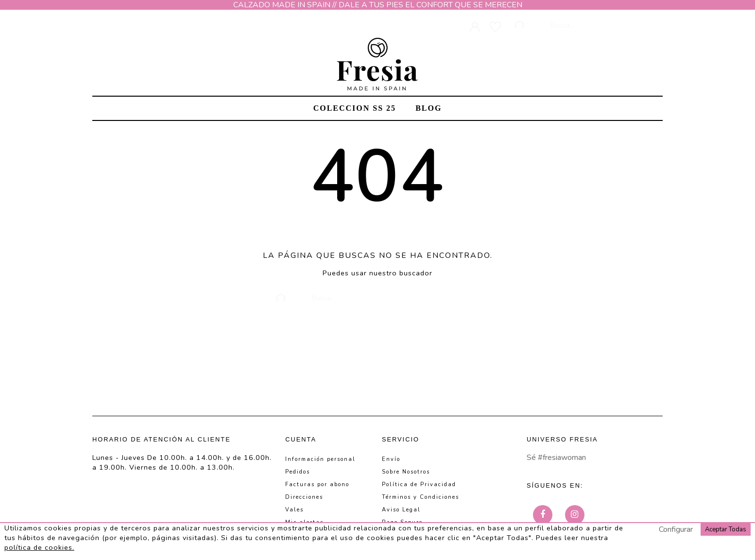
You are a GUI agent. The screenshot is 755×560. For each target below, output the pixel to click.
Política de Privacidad (419, 484)
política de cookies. (39, 547)
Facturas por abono (317, 484)
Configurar (676, 529)
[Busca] (592, 20)
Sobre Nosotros (406, 472)
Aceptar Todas (726, 529)
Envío (391, 459)
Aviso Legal (401, 510)
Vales (294, 510)
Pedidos (298, 472)
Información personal (320, 459)
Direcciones (304, 497)
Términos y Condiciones (420, 497)
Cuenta (301, 439)
